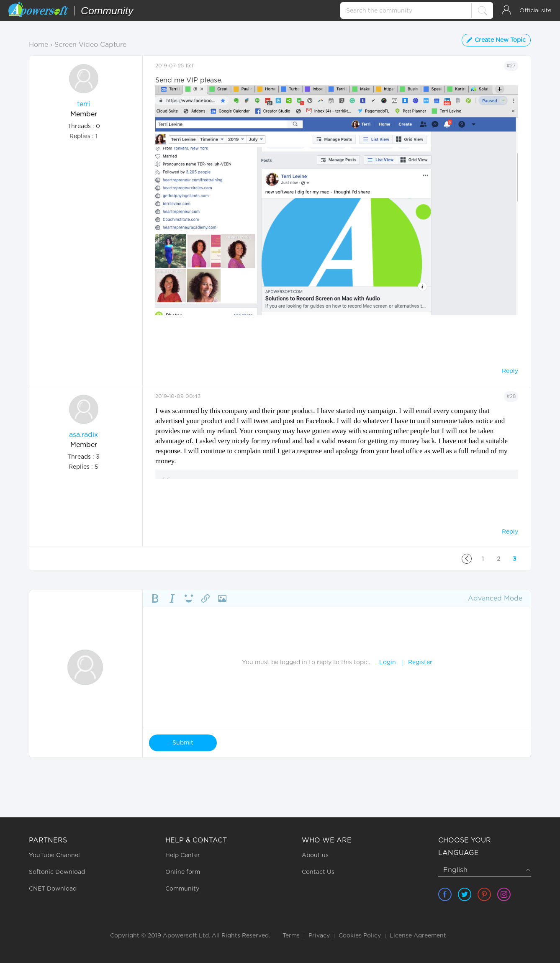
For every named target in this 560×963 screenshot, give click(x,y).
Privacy (319, 936)
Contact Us (318, 872)
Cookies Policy (360, 936)
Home (39, 45)
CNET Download (53, 889)
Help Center (183, 855)
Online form (183, 872)
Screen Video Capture (90, 45)
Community (182, 889)
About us (315, 855)
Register (420, 663)
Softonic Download (57, 872)
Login (388, 663)
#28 (511, 396)
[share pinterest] (484, 894)
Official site (536, 10)
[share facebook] (445, 894)
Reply (510, 371)
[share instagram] (504, 894)
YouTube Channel (54, 855)
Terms (291, 936)
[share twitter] (465, 894)
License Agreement (418, 936)
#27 (511, 66)
